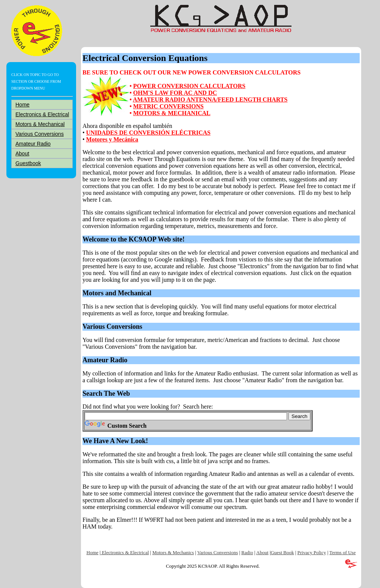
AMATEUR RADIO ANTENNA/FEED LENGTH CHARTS (210, 100)
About (22, 153)
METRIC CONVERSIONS (169, 106)
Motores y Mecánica (112, 139)
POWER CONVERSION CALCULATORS (189, 86)
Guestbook (28, 163)
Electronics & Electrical (42, 114)
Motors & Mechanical (40, 124)
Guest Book (282, 552)
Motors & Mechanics (173, 552)
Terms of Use (343, 552)
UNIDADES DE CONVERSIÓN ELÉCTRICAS (148, 133)
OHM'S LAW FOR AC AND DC (175, 93)
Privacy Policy (312, 552)
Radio (247, 552)
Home (22, 105)
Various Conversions (40, 134)
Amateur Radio (33, 144)
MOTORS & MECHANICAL (172, 113)
